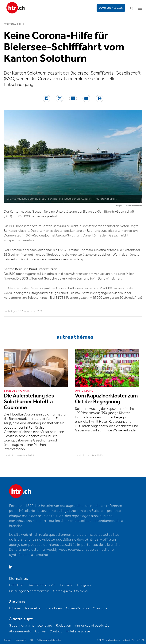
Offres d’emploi (77, 608)
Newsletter (33, 608)
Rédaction (64, 626)
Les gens (84, 585)
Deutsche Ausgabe (111, 8)
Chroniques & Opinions (70, 591)
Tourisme (66, 585)
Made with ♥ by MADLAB (133, 640)
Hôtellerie (16, 585)
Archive (40, 631)
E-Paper (15, 608)
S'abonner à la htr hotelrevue (31, 626)
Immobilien (54, 608)
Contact (56, 631)
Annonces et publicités (92, 626)
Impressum (20, 640)
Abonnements (20, 631)
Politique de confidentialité (49, 640)
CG (31, 640)
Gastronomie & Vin (42, 585)
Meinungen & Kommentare (29, 591)
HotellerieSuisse (78, 631)
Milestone (100, 608)
